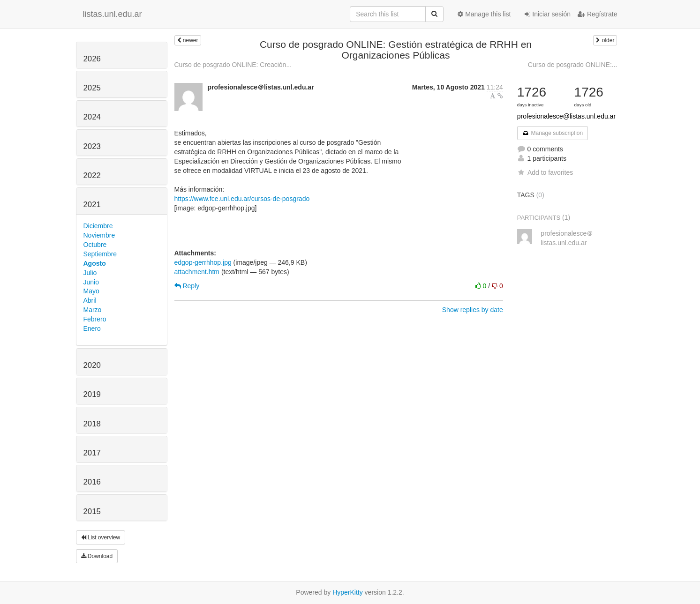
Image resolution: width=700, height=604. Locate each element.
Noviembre (99, 235)
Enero (92, 328)
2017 (92, 453)
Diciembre (98, 226)
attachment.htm (197, 272)
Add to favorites (545, 172)
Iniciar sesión (548, 14)
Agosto (95, 263)
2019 (92, 394)
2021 (92, 205)
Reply (187, 286)
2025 (92, 88)
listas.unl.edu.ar (113, 14)
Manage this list (484, 14)
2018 (92, 424)
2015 (92, 511)
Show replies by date (473, 310)
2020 (92, 365)
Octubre (95, 245)
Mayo (91, 291)
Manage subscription (553, 133)
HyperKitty (348, 592)
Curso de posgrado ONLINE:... (573, 65)
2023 (92, 146)
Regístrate (597, 14)
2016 (92, 482)
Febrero (95, 319)
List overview (101, 537)
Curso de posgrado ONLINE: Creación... (233, 65)
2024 (92, 117)
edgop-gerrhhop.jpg (203, 262)
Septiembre (100, 254)
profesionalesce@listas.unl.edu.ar (566, 116)
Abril (90, 300)
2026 (92, 59)
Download (97, 556)
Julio (90, 273)
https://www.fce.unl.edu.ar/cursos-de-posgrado (242, 199)
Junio (91, 282)
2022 (92, 175)
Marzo (93, 310)
